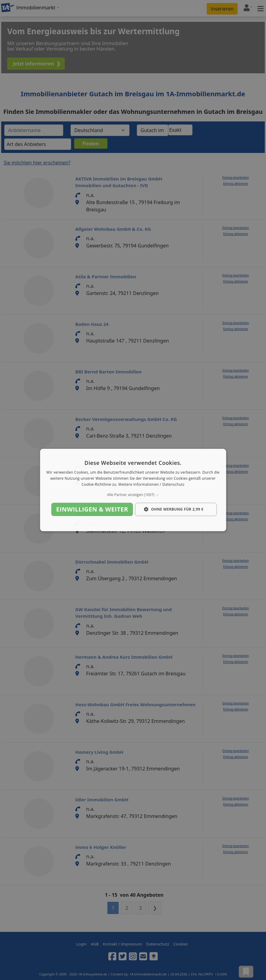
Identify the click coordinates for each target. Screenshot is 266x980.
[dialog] (133, 490)
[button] (133, 495)
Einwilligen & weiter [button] (92, 509)
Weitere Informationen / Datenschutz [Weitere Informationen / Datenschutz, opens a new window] (151, 484)
